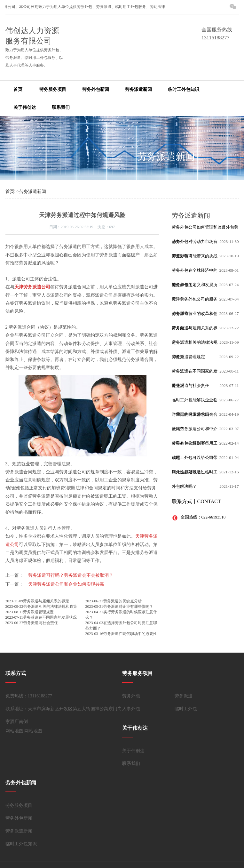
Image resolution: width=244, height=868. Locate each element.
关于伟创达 (25, 107)
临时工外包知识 (184, 89)
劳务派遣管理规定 (38, 612)
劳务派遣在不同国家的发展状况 (50, 617)
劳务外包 (131, 696)
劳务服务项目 (53, 89)
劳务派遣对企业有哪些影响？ (128, 607)
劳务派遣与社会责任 (41, 623)
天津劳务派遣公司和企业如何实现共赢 (66, 584)
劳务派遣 (184, 696)
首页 (18, 89)
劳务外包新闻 (96, 89)
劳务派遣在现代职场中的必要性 (130, 634)
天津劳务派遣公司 (32, 287)
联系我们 (61, 107)
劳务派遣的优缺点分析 (122, 601)
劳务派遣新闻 (138, 89)
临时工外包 (186, 709)
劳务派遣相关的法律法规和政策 (50, 607)
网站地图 (14, 731)
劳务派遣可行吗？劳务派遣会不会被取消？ (71, 575)
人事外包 (131, 709)
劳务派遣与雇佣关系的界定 (46, 601)
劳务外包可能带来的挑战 (195, 256)
